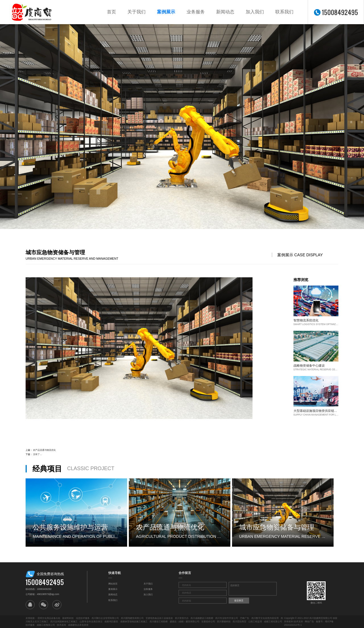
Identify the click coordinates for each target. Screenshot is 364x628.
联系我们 (284, 12)
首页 (111, 12)
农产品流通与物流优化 (44, 450)
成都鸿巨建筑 (111, 621)
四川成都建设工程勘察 (202, 618)
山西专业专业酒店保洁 (91, 621)
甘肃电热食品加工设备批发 (159, 618)
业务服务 (196, 12)
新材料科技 (68, 618)
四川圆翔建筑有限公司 (132, 618)
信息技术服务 (83, 618)
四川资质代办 (182, 618)
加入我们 (255, 12)
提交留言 (239, 600)
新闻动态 (225, 12)
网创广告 (309, 621)
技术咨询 (61, 625)
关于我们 (136, 12)
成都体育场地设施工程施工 (134, 621)
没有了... (37, 454)
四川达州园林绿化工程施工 (64, 621)
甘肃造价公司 (208, 621)
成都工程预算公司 (46, 625)
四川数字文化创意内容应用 (265, 618)
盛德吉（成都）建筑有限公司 (185, 621)
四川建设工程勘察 (159, 621)
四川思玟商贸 (239, 621)
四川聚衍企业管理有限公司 (105, 618)
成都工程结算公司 (273, 621)
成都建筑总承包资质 (78, 625)
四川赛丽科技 (224, 621)
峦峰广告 (245, 618)
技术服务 (30, 625)
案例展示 (166, 12)
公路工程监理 (255, 621)
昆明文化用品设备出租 (49, 618)
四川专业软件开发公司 (227, 618)
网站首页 (113, 584)
